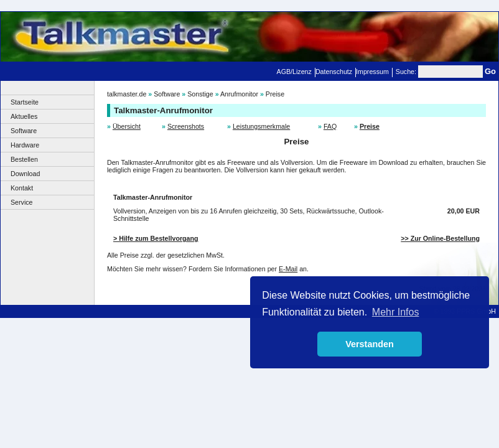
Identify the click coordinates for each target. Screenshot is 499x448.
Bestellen (24, 159)
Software (24, 131)
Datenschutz (334, 72)
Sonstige (200, 94)
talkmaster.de (127, 94)
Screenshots (186, 126)
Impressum (372, 72)
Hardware (25, 145)
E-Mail (288, 269)
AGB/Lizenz (294, 72)
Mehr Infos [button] (396, 312)
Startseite (25, 102)
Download (25, 174)
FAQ (330, 126)
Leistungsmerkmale (261, 126)
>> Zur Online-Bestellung (440, 238)
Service (22, 202)
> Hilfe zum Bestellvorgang (156, 238)
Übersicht (127, 126)
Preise (275, 94)
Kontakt (22, 188)
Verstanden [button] (370, 344)
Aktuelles (24, 116)
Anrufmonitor (239, 94)
